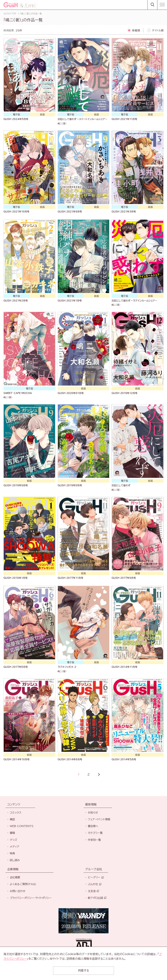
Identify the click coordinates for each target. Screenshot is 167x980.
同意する (83, 971)
